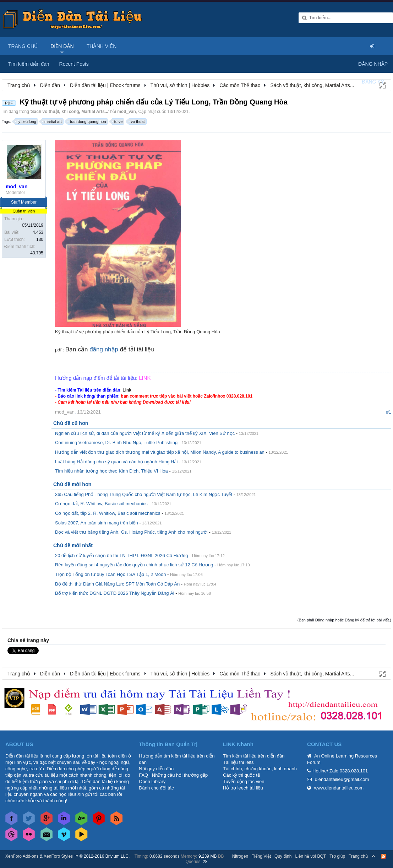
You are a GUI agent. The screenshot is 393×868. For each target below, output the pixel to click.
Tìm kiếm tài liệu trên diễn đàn (254, 756)
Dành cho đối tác (156, 788)
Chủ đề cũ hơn (71, 423)
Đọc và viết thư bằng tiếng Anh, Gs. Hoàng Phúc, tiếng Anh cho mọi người (131, 532)
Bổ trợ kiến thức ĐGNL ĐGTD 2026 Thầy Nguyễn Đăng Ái (115, 593)
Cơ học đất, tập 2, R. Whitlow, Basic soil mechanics (108, 513)
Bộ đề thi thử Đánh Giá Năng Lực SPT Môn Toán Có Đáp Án (117, 584)
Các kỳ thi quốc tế (241, 775)
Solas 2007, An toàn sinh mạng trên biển (97, 523)
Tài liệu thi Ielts (238, 762)
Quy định (283, 856)
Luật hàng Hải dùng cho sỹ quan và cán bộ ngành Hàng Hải (116, 462)
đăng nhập (104, 349)
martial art (52, 122)
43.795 (37, 253)
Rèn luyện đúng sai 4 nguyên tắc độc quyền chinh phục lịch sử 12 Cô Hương (134, 565)
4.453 (38, 232)
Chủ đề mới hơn (72, 484)
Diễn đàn (62, 46)
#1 (389, 412)
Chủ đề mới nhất (73, 545)
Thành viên (102, 46)
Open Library (152, 781)
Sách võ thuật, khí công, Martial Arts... (70, 112)
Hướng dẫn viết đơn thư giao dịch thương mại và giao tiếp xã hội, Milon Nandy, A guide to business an (160, 452)
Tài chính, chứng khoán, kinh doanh (260, 769)
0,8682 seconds (165, 856)
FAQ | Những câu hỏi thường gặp (173, 775)
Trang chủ (23, 46)
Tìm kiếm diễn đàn (29, 64)
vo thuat (137, 122)
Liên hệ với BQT (310, 856)
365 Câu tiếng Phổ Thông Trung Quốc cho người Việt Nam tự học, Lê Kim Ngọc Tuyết (144, 494)
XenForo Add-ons (22, 856)
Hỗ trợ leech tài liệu (243, 788)
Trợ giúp (337, 856)
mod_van (127, 112)
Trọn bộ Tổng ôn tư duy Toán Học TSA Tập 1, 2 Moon (111, 574)
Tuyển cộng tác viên (244, 781)
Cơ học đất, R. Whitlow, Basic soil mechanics (101, 504)
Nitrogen (240, 856)
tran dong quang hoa (87, 122)
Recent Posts (74, 64)
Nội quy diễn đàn (156, 769)
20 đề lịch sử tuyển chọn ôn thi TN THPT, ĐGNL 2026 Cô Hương (121, 556)
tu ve (118, 122)
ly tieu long (26, 122)
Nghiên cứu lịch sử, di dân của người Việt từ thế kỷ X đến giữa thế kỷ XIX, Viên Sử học (145, 433)
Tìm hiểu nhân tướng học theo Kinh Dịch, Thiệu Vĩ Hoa (111, 471)
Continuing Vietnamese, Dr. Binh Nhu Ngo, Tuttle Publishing (116, 443)
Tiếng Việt (261, 856)
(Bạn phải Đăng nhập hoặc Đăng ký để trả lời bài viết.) (344, 620)
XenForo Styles (58, 856)
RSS (383, 856)
